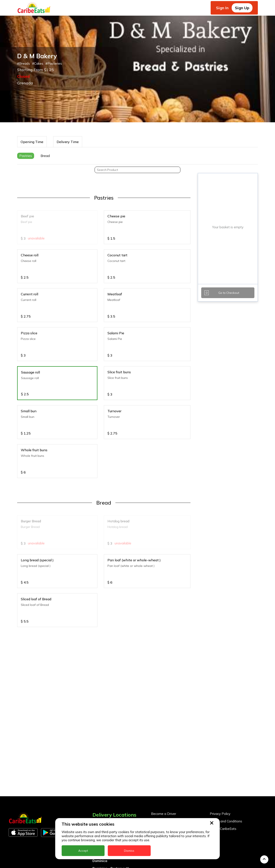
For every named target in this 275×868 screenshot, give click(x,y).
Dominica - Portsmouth (111, 799)
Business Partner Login (168, 759)
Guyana (99, 814)
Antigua (99, 761)
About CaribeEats (223, 759)
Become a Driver (164, 744)
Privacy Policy (220, 744)
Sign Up (242, 8)
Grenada (100, 806)
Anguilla (99, 754)
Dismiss (129, 851)
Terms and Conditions (226, 752)
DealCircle (101, 784)
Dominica (100, 791)
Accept (83, 851)
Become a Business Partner (172, 752)
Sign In (222, 8)
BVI (95, 769)
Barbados (100, 776)
